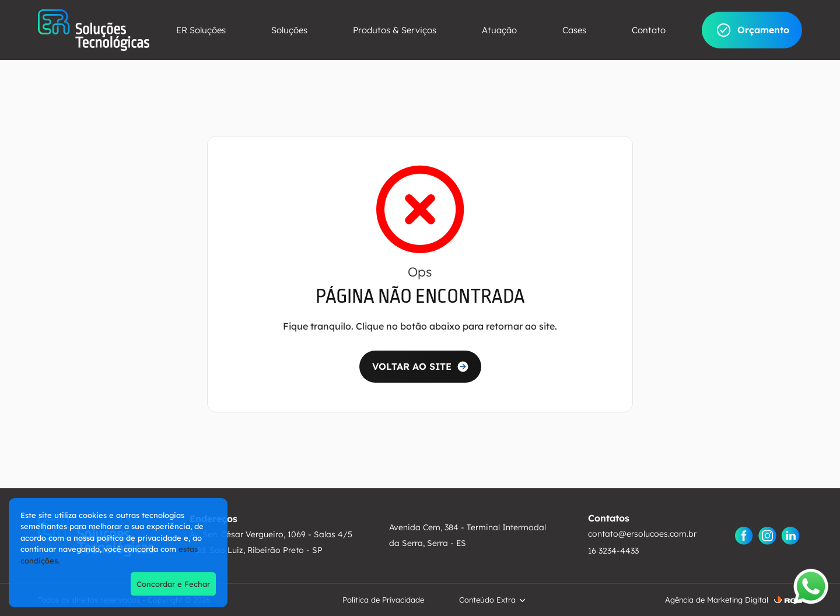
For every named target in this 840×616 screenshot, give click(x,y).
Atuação (499, 30)
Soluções (289, 30)
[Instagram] (767, 535)
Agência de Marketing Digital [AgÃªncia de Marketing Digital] (717, 600)
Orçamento (752, 30)
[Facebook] (744, 535)
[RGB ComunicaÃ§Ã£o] (788, 600)
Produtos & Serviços (395, 30)
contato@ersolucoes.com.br (642, 534)
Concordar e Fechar (173, 584)
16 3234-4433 (613, 551)
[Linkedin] (790, 535)
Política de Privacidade (383, 600)
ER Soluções (201, 30)
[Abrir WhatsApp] (811, 587)
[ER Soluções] (94, 30)
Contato (649, 30)
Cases (574, 30)
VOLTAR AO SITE (412, 366)
